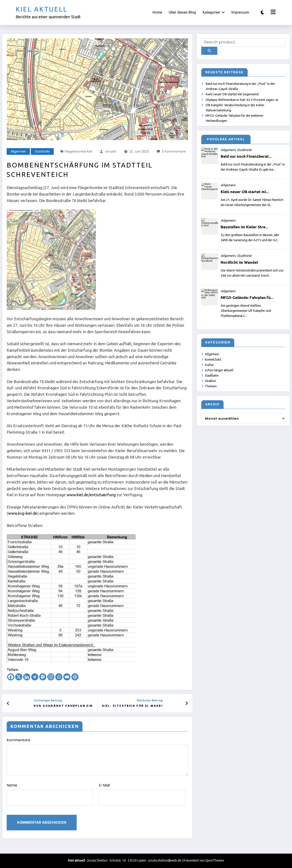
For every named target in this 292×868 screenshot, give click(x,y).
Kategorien (214, 12)
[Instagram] (51, 677)
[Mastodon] (43, 677)
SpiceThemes (215, 860)
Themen (211, 386)
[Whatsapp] (59, 677)
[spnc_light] (262, 12)
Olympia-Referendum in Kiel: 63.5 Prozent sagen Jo (242, 100)
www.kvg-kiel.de (23, 513)
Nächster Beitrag (150, 700)
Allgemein (18, 151)
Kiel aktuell (41, 9)
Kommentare (97, 757)
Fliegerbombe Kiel (78, 151)
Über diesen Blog (182, 12)
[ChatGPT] (75, 677)
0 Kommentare (174, 151)
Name (50, 794)
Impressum (240, 12)
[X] (19, 677)
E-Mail (142, 794)
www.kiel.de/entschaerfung (91, 495)
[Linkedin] (27, 677)
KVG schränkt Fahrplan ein (63, 706)
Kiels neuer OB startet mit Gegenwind (232, 94)
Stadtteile (42, 151)
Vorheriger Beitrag (48, 700)
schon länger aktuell (219, 370)
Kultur (209, 365)
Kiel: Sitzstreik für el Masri (133, 706)
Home (157, 12)
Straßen (210, 381)
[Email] (67, 677)
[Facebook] (11, 677)
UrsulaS (111, 151)
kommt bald (213, 359)
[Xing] (35, 677)
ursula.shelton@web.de (165, 860)
